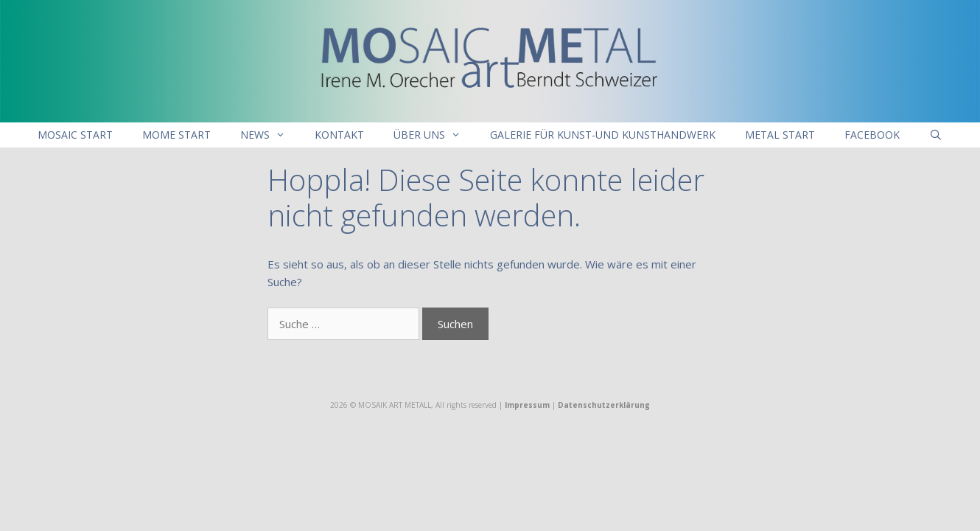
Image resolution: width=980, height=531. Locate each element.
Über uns (434, 135)
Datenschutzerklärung (604, 405)
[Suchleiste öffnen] (936, 135)
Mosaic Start (75, 135)
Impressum (527, 405)
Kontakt (339, 135)
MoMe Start (176, 135)
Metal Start (780, 135)
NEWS (270, 135)
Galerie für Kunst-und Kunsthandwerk (603, 135)
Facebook (872, 135)
